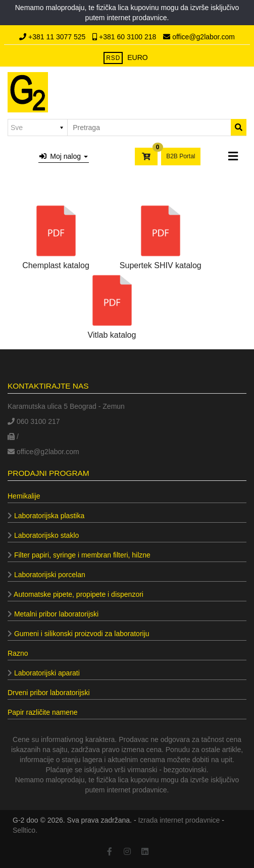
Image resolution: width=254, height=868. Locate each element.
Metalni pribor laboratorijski (53, 614)
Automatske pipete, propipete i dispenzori (75, 594)
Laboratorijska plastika (46, 516)
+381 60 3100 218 (125, 37)
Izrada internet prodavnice (179, 820)
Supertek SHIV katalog (161, 235)
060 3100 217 (34, 421)
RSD (113, 58)
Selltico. (25, 830)
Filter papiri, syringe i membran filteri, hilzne (79, 555)
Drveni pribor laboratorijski (49, 693)
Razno (18, 653)
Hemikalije (24, 496)
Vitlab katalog (112, 305)
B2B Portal (181, 156)
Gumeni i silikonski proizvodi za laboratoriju (79, 634)
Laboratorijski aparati (44, 673)
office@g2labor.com (199, 37)
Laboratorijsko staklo (43, 535)
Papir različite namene (43, 712)
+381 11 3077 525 (53, 37)
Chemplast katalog (56, 235)
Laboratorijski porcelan (46, 575)
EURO (137, 57)
